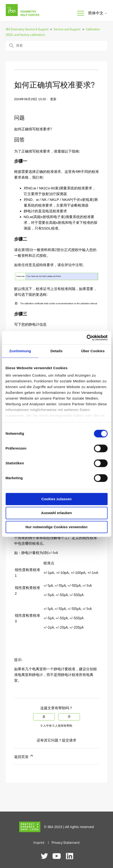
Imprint (39, 843)
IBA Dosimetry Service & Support (27, 30)
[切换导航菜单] (81, 13)
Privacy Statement (66, 843)
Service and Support (67, 30)
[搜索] (57, 46)
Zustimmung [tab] (20, 351)
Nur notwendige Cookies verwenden (56, 527)
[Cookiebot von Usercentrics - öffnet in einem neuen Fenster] (86, 338)
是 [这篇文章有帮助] (44, 717)
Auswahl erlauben (56, 513)
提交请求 (69, 740)
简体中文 (98, 13)
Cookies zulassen (57, 499)
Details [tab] (57, 351)
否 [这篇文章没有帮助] (69, 717)
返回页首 (24, 756)
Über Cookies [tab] (93, 351)
